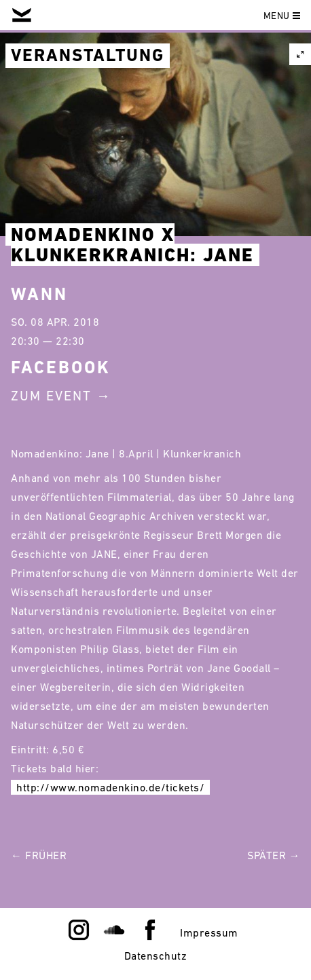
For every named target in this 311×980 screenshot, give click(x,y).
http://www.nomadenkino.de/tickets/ (110, 787)
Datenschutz (156, 956)
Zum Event (51, 396)
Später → (274, 855)
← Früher (39, 855)
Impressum (209, 932)
